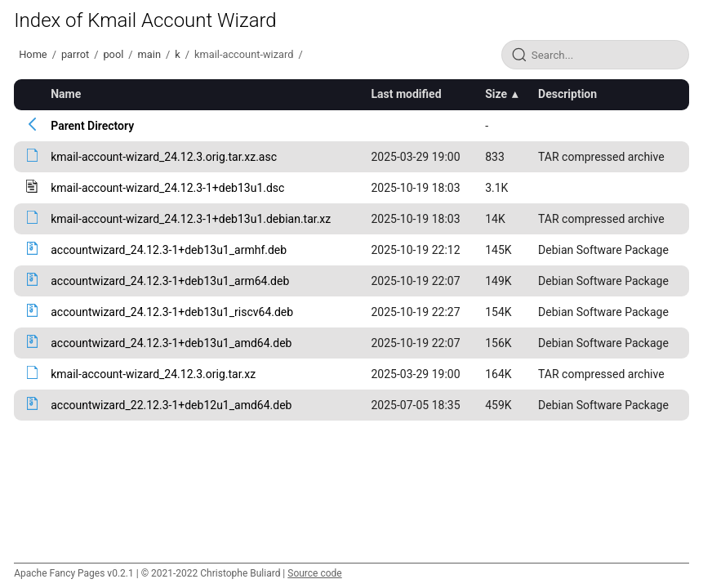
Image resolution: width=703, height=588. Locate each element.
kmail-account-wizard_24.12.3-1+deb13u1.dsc (167, 188)
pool (113, 54)
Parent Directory (92, 126)
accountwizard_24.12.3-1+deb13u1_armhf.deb (169, 250)
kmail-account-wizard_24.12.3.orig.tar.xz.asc (164, 157)
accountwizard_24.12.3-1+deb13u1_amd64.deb (171, 343)
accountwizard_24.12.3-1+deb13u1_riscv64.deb (172, 312)
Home (33, 54)
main (149, 54)
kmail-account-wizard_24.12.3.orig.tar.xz (153, 374)
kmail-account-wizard (244, 54)
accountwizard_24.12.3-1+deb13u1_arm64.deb (170, 281)
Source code (314, 573)
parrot (75, 54)
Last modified (406, 94)
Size (496, 94)
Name (66, 94)
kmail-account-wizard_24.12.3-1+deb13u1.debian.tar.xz (191, 219)
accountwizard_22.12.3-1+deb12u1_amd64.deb (171, 405)
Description (567, 94)
